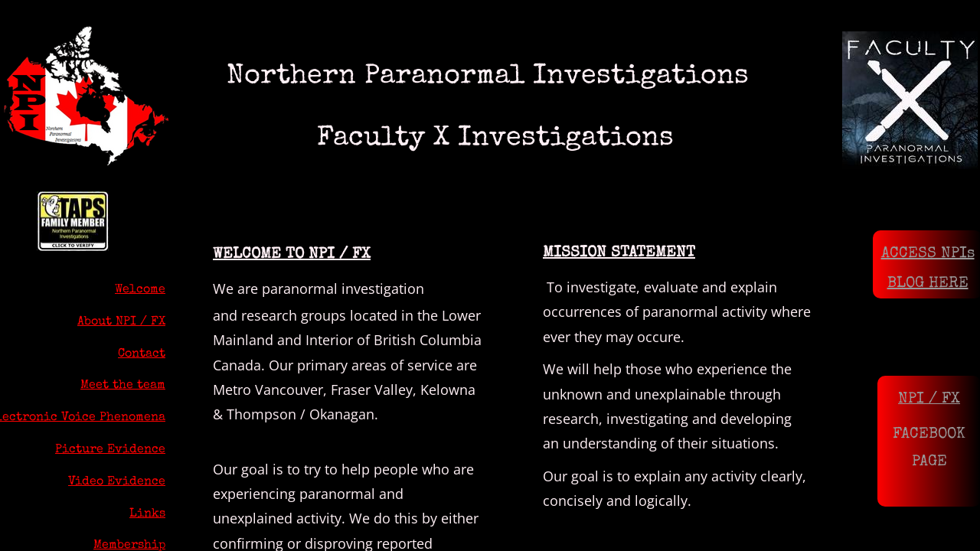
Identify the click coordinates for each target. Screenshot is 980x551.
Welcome (140, 290)
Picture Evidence (110, 450)
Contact (142, 354)
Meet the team (123, 386)
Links (147, 514)
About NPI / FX (121, 322)
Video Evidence (117, 482)
